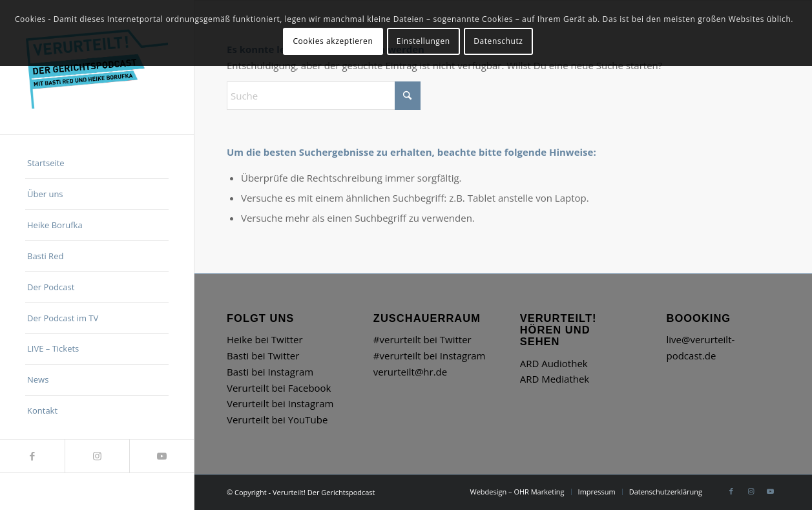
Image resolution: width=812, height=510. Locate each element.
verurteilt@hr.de (410, 372)
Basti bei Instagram (270, 372)
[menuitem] (97, 164)
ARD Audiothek (554, 363)
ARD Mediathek (555, 379)
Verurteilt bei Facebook (279, 388)
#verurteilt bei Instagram (430, 356)
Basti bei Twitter (263, 356)
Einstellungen (423, 41)
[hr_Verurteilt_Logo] (97, 67)
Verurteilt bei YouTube (277, 420)
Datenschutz (498, 41)
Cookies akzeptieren (333, 41)
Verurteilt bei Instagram (280, 403)
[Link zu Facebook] (32, 456)
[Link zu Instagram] (97, 456)
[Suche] (324, 96)
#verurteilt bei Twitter (422, 339)
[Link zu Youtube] (161, 456)
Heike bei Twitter (265, 339)
